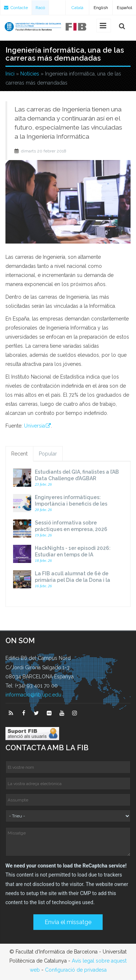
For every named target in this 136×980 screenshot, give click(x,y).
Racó (40, 8)
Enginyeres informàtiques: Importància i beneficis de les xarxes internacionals (71, 504)
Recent (19, 454)
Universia (34, 426)
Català (77, 8)
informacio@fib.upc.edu (33, 695)
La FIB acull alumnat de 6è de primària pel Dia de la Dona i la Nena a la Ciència (73, 580)
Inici (10, 74)
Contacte (16, 8)
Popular (48, 454)
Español (124, 8)
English (101, 8)
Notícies (30, 74)
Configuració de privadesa (76, 970)
